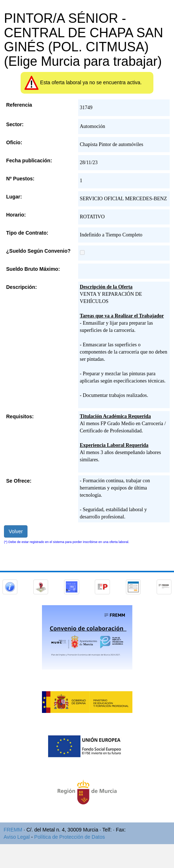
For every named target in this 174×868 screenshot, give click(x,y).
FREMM (13, 830)
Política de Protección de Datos (70, 837)
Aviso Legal (17, 837)
